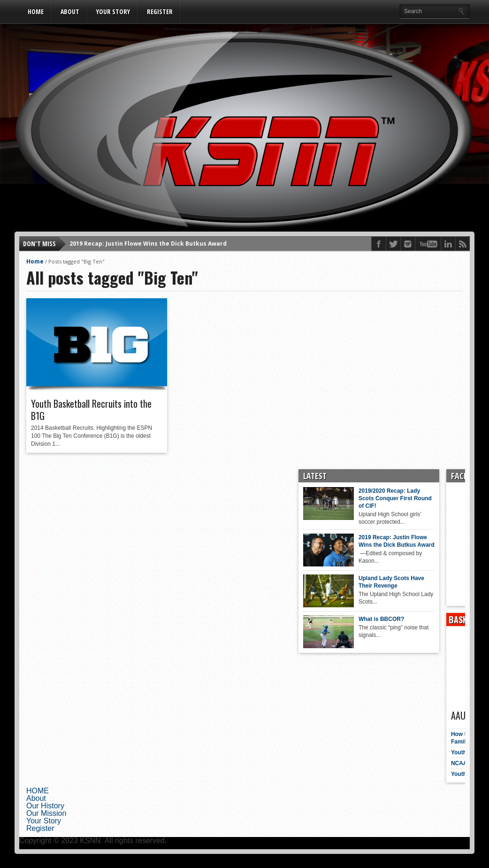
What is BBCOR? (361, 619)
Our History (45, 806)
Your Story (113, 12)
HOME (36, 12)
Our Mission (46, 813)
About (70, 12)
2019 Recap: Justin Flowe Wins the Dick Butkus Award (148, 244)
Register (160, 12)
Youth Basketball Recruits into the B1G (91, 410)
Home (35, 261)
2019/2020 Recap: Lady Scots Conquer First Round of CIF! (375, 498)
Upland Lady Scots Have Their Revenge (371, 582)
